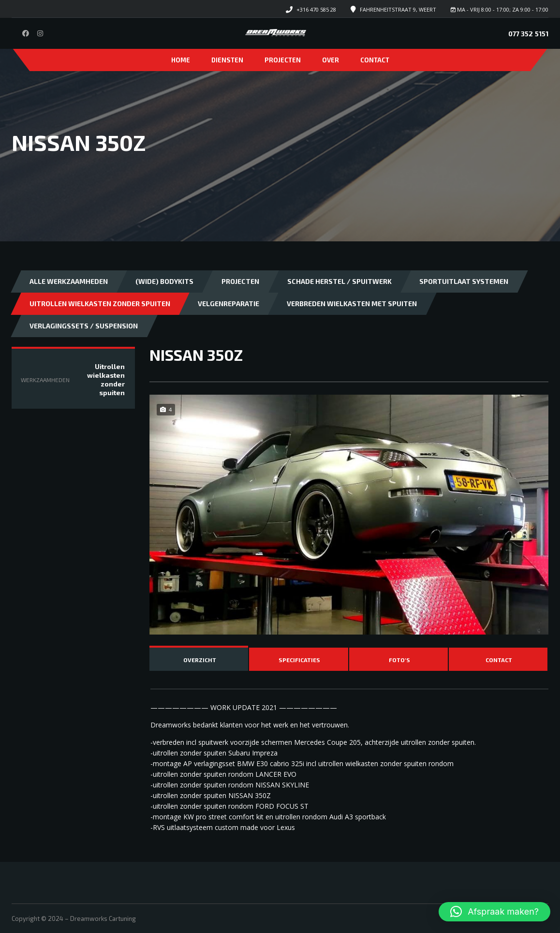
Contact (375, 60)
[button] (494, 912)
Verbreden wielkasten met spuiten (352, 304)
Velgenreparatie (228, 304)
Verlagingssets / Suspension (84, 326)
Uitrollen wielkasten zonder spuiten (100, 304)
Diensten (227, 60)
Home (181, 60)
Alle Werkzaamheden (69, 281)
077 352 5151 (528, 34)
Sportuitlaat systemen (464, 281)
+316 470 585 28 (316, 9)
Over (331, 60)
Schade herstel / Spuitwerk (339, 281)
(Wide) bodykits (164, 281)
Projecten (283, 60)
